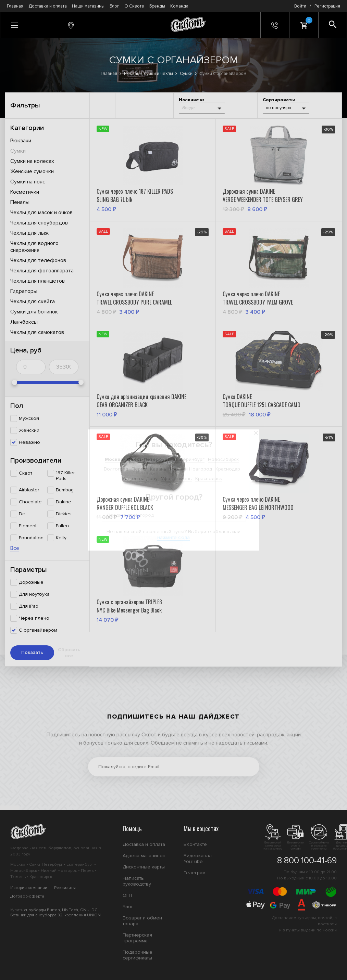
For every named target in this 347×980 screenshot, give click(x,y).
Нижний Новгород (191, 469)
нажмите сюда (173, 537)
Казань (158, 469)
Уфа (166, 479)
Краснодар (228, 469)
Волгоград (116, 469)
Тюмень (183, 479)
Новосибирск (223, 459)
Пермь (139, 469)
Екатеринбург (189, 459)
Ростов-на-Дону (140, 479)
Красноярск (209, 479)
